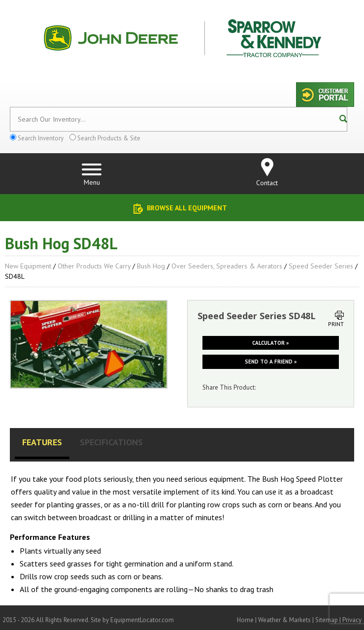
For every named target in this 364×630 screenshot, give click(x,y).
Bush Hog (151, 266)
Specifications (111, 442)
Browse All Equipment (187, 208)
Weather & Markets (284, 620)
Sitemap (327, 620)
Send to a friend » (271, 362)
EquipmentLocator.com (142, 620)
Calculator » (270, 343)
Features (42, 442)
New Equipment (28, 266)
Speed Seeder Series (321, 266)
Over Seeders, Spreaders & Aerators (227, 266)
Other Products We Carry (94, 266)
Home (245, 620)
